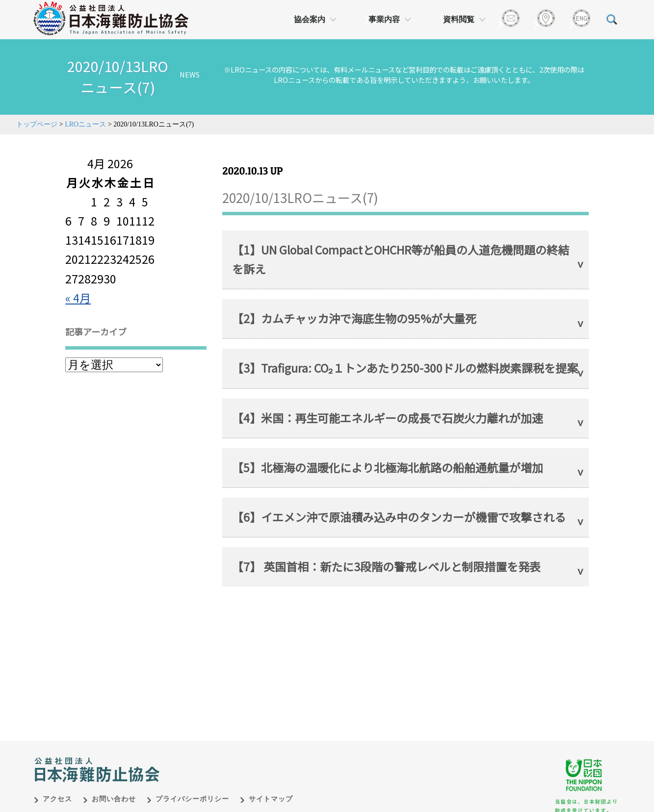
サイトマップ (271, 789)
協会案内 (310, 19)
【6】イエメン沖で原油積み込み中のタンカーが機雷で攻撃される (399, 517)
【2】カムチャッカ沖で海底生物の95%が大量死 (354, 318)
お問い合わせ (114, 789)
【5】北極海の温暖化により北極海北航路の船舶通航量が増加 (388, 467)
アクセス (57, 789)
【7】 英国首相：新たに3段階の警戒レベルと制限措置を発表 (386, 566)
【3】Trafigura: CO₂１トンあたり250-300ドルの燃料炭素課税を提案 (405, 368)
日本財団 (239, 749)
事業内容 (384, 19)
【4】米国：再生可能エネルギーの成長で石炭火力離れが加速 (388, 418)
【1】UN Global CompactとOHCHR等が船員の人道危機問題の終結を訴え (401, 259)
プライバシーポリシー (192, 789)
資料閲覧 (459, 19)
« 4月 (78, 298)
